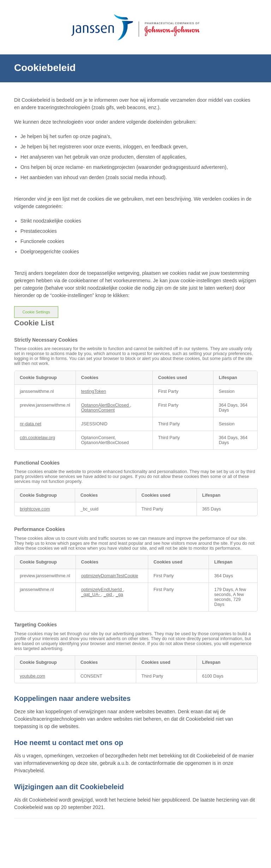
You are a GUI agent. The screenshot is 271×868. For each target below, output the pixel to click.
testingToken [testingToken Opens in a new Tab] (94, 391)
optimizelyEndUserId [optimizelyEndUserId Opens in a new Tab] (102, 590)
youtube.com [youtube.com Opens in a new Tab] (32, 676)
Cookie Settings (36, 312)
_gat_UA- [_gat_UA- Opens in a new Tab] (91, 595)
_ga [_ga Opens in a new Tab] (119, 595)
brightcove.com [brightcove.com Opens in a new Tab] (35, 509)
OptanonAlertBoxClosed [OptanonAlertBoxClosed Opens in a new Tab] (106, 405)
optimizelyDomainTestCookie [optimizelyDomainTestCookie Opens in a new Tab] (110, 576)
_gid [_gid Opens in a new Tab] (109, 595)
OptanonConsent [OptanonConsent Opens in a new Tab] (98, 410)
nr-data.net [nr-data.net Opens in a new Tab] (31, 424)
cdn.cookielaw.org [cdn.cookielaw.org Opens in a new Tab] (37, 438)
